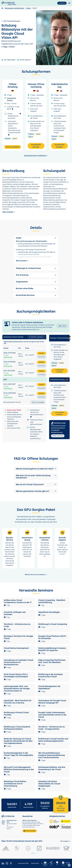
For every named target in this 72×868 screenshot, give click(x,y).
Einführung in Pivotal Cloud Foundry (16, 714)
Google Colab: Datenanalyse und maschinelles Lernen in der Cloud (52, 715)
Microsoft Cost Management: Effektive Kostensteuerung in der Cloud (19, 769)
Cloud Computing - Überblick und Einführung (52, 601)
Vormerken (42, 357)
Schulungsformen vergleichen (36, 156)
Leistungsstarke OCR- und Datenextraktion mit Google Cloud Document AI (17, 689)
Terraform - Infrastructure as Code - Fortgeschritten (52, 728)
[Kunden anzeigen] (65, 841)
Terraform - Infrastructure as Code (17, 625)
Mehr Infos (62, 326)
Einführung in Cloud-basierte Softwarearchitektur (17, 728)
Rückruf (62, 3)
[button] (36, 469)
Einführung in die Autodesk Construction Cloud (50, 675)
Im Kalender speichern (36, 337)
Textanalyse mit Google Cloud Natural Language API (52, 702)
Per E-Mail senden (8, 60)
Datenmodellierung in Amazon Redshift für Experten (52, 649)
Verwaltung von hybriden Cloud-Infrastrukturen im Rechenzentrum (19, 662)
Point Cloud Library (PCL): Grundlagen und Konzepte (16, 675)
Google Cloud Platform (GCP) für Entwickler (52, 637)
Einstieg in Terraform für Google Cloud (18, 637)
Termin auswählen (13, 147)
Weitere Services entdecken (36, 575)
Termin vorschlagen (38, 402)
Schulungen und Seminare (14, 8)
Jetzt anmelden (30, 831)
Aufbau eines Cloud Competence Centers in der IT (18, 601)
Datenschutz (35, 863)
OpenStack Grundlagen (49, 612)
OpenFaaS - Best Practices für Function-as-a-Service (18, 702)
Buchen (42, 353)
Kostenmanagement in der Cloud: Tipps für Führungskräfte (18, 754)
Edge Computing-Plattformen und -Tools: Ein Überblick (52, 661)
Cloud (28, 8)
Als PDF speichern (24, 60)
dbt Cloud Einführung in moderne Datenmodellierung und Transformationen (51, 755)
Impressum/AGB (23, 863)
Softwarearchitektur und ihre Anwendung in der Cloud (52, 768)
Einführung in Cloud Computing (53, 624)
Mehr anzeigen (9, 212)
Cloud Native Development (16, 648)
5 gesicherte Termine (11, 99)
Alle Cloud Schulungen (11, 21)
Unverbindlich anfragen (36, 146)
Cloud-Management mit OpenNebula (49, 687)
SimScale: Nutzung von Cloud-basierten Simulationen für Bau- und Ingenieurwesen (18, 741)
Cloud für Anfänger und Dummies (15, 613)
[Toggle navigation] (69, 3)
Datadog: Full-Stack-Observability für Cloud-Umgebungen (49, 784)
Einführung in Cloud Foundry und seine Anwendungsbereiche (53, 740)
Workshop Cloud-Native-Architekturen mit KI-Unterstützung (15, 784)
